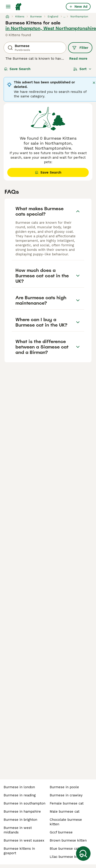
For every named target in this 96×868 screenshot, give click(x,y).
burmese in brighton (20, 820)
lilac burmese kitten (67, 857)
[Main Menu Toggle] (8, 7)
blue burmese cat (64, 849)
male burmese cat (65, 812)
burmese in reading (20, 795)
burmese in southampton (25, 803)
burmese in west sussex (24, 840)
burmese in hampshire (22, 812)
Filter (80, 48)
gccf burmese (61, 832)
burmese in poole (64, 787)
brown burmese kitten (68, 840)
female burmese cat (67, 803)
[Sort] (82, 69)
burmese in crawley (66, 795)
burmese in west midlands (18, 830)
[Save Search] (83, 854)
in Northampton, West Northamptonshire (51, 28)
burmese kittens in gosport (19, 851)
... (64, 16)
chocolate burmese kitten (66, 822)
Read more (78, 59)
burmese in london (19, 787)
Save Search (17, 69)
